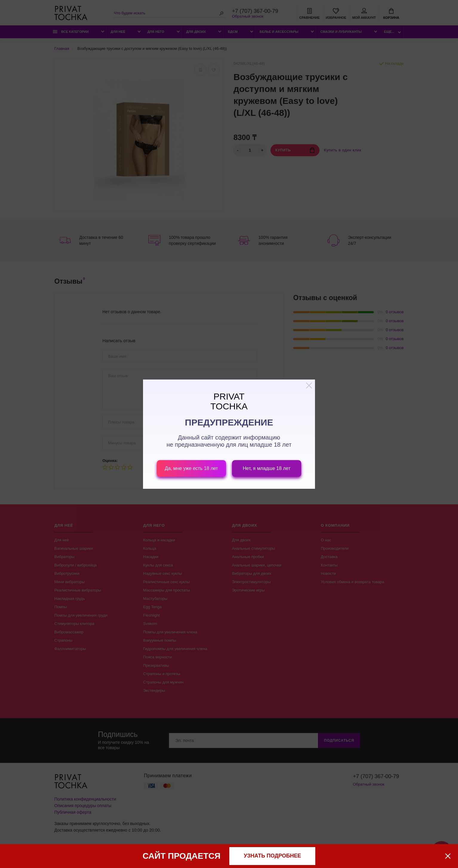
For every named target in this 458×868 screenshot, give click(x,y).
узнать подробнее (273, 856)
